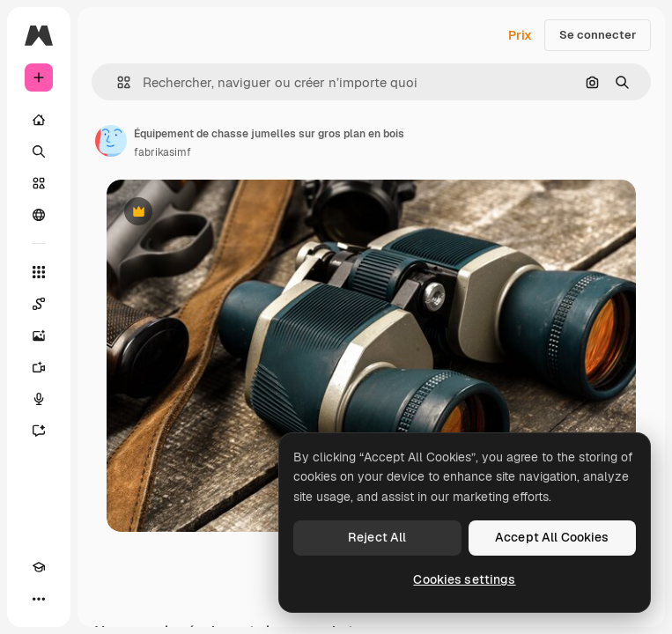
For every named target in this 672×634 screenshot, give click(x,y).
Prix (520, 35)
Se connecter (598, 35)
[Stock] (39, 183)
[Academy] (39, 567)
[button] (117, 82)
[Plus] (39, 599)
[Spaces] (39, 304)
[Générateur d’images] (39, 335)
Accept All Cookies (552, 537)
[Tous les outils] (39, 272)
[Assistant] (39, 431)
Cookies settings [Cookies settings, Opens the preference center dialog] (464, 579)
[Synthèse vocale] (39, 399)
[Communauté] (39, 215)
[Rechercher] (39, 151)
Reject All (377, 537)
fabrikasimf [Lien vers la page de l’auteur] (162, 152)
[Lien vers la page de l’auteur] (111, 141)
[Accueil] (39, 120)
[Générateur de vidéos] (39, 367)
